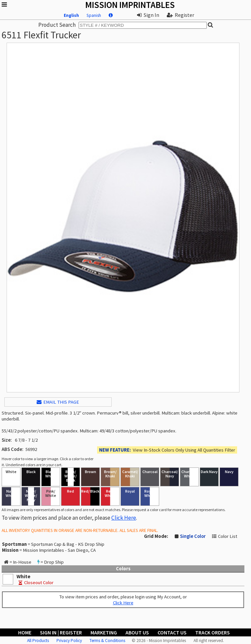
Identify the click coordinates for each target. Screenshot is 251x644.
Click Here (124, 518)
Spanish (94, 15)
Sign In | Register (61, 632)
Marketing (104, 632)
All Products (38, 641)
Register (180, 15)
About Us (137, 632)
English (71, 15)
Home (25, 632)
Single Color (193, 536)
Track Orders (213, 632)
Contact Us (172, 632)
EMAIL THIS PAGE (58, 402)
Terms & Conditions (107, 641)
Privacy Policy (69, 641)
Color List (228, 536)
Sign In (148, 15)
